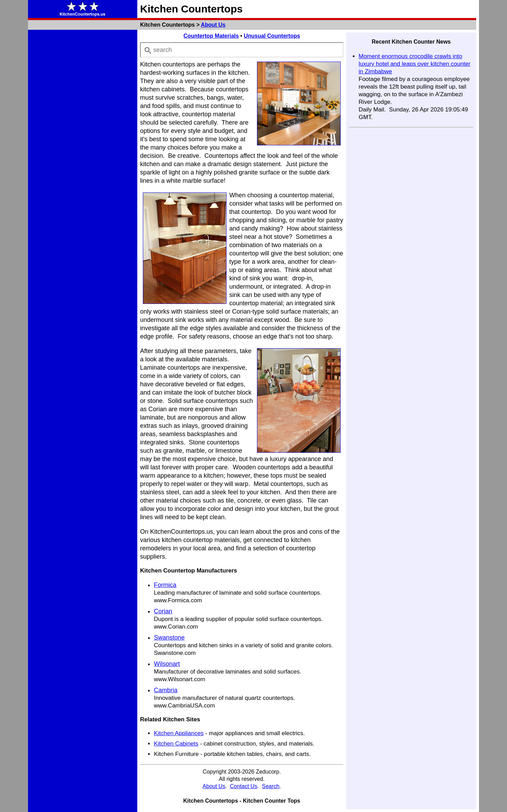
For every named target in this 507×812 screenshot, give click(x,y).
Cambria (166, 690)
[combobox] (242, 50)
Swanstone (169, 638)
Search (271, 786)
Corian (163, 611)
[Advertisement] (83, 136)
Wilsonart (167, 664)
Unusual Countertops (272, 36)
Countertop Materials (211, 36)
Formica (165, 585)
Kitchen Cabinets (176, 744)
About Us (213, 25)
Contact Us (244, 786)
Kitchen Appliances (179, 733)
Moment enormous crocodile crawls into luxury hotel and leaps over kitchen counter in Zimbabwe (414, 64)
